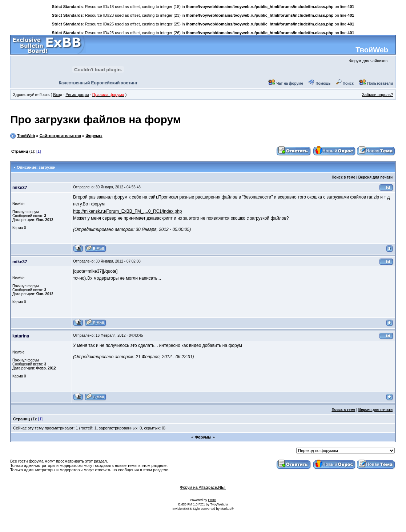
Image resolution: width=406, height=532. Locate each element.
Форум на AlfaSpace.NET (203, 487)
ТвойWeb (372, 50)
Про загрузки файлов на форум (96, 119)
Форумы (94, 136)
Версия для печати (375, 177)
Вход (58, 95)
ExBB (212, 500)
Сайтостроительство (61, 136)
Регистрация (77, 95)
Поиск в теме (343, 177)
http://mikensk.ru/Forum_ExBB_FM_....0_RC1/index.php (127, 211)
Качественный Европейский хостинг (98, 83)
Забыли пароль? (377, 95)
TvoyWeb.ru (219, 504)
